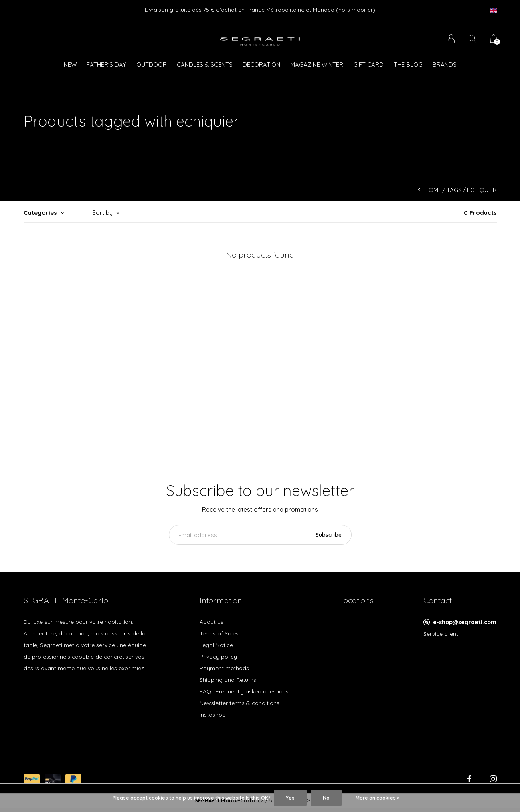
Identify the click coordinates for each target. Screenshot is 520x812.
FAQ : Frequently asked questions (244, 691)
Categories (40, 213)
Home (433, 190)
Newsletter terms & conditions (240, 703)
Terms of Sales (219, 633)
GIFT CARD (368, 65)
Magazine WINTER (317, 65)
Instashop (213, 715)
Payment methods (224, 668)
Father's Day (106, 65)
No (326, 798)
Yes (290, 798)
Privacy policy (218, 657)
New (70, 65)
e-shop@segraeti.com (465, 622)
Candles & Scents (205, 65)
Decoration (261, 65)
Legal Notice (216, 645)
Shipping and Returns (228, 680)
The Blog (408, 65)
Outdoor (152, 65)
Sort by (102, 213)
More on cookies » (377, 798)
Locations (356, 600)
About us (211, 622)
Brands (445, 65)
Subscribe (329, 535)
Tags (454, 190)
